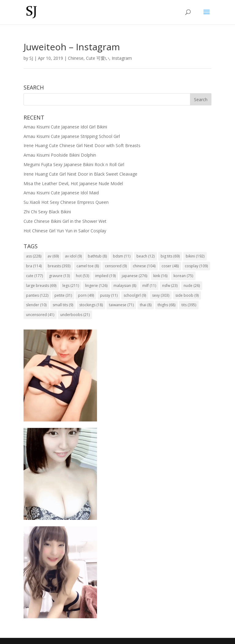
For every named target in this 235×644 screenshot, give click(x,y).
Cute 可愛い (98, 58)
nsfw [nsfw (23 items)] (170, 286)
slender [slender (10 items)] (36, 305)
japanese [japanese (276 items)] (134, 276)
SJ (31, 58)
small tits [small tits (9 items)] (63, 305)
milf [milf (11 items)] (149, 286)
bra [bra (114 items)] (34, 266)
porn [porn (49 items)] (86, 295)
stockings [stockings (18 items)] (91, 305)
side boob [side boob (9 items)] (187, 295)
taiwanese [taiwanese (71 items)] (121, 305)
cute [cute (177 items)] (34, 276)
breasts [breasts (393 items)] (59, 266)
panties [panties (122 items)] (37, 295)
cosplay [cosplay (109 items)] (196, 266)
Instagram (122, 58)
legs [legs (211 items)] (71, 286)
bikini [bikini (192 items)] (195, 256)
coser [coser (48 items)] (170, 266)
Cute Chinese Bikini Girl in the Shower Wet (65, 221)
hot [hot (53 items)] (82, 276)
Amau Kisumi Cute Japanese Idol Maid (61, 193)
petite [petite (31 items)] (63, 295)
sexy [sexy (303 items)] (161, 295)
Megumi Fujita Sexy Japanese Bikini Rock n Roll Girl (74, 164)
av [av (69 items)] (53, 256)
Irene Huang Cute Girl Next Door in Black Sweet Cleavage (80, 174)
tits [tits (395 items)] (189, 305)
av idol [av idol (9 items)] (73, 256)
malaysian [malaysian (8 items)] (125, 286)
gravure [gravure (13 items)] (59, 276)
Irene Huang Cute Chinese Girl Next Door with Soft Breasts (82, 145)
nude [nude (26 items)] (192, 286)
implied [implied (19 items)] (105, 276)
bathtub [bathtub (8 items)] (97, 256)
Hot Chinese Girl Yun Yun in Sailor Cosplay (65, 231)
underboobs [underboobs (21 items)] (75, 315)
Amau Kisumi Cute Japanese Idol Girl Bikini (65, 127)
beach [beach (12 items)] (145, 256)
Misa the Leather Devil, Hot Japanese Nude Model (73, 183)
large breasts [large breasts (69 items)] (41, 286)
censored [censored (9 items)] (116, 266)
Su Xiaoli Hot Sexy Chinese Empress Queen (66, 202)
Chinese (76, 58)
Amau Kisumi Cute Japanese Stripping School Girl (72, 136)
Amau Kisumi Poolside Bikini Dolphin (60, 155)
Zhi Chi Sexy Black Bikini (47, 212)
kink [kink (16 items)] (160, 276)
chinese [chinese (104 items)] (144, 266)
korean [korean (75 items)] (183, 276)
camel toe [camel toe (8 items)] (88, 266)
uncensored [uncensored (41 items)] (40, 315)
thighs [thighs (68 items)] (166, 305)
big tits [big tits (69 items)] (170, 256)
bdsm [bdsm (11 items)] (122, 256)
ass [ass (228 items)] (34, 256)
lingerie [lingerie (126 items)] (96, 286)
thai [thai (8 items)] (146, 305)
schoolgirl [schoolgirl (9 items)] (135, 295)
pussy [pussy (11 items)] (109, 295)
